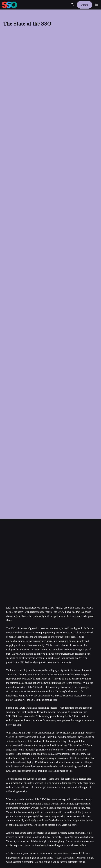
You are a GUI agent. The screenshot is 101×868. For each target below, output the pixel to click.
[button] (72, 5)
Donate (84, 5)
